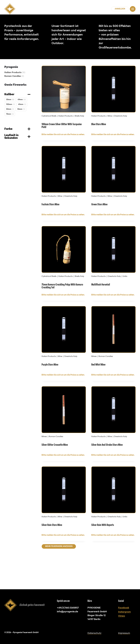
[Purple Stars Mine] (64, 350)
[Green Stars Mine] (113, 183)
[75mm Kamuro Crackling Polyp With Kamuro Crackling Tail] (64, 267)
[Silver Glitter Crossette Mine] (64, 433)
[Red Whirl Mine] (113, 350)
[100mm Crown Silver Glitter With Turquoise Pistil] (64, 100)
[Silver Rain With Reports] (113, 516)
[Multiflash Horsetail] (113, 267)
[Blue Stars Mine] (113, 100)
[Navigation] (133, 9)
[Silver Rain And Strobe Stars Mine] (113, 433)
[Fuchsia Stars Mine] (64, 183)
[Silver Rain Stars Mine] (64, 516)
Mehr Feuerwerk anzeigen (59, 565)
